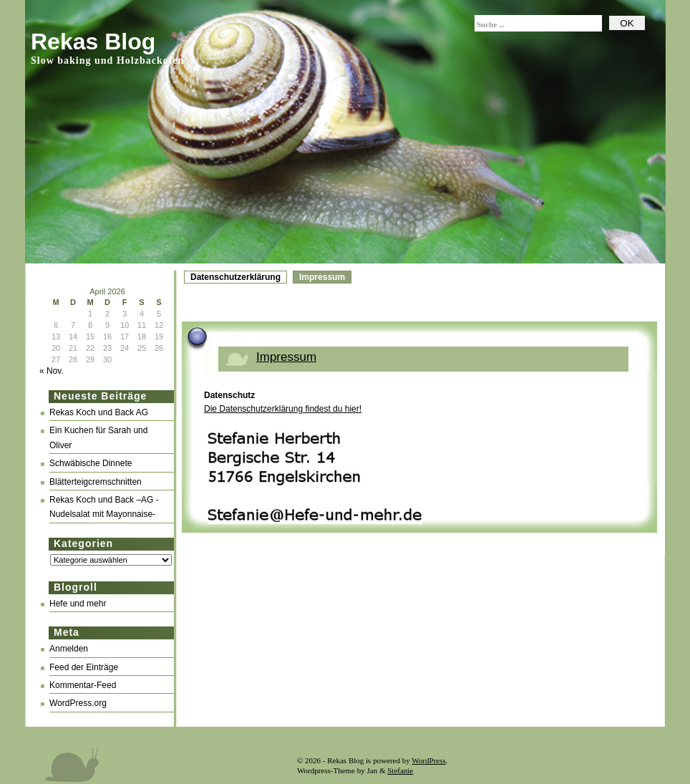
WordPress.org (78, 703)
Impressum (322, 277)
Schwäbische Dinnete (91, 463)
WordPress (428, 760)
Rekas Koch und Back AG (99, 412)
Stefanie (400, 770)
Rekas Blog (93, 42)
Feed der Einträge (84, 667)
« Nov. (52, 371)
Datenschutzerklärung (235, 277)
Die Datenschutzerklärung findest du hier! (283, 409)
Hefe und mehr (78, 604)
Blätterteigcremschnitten (96, 482)
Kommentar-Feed (83, 685)
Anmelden (69, 649)
